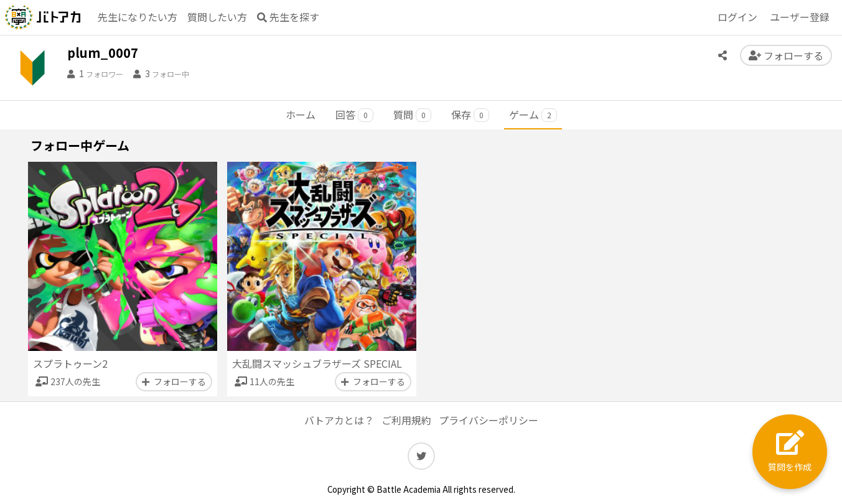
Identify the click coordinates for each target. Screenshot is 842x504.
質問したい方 (217, 17)
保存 (470, 114)
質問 (412, 114)
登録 (800, 17)
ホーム (301, 114)
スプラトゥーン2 (70, 363)
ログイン (737, 17)
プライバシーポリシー (489, 420)
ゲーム (533, 114)
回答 (354, 114)
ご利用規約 (406, 420)
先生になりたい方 (138, 17)
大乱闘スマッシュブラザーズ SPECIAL (317, 363)
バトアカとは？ (339, 420)
